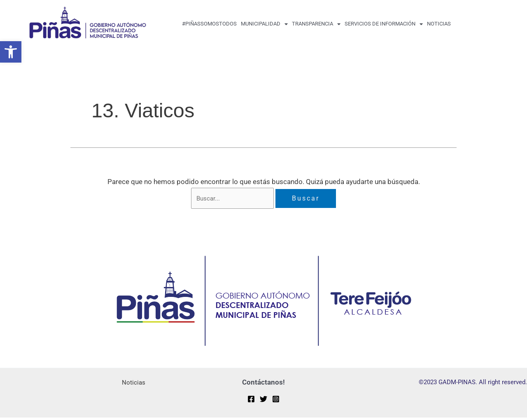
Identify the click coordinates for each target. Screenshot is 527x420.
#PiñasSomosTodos (209, 24)
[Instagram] (276, 401)
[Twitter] (263, 401)
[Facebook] (251, 401)
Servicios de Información (384, 24)
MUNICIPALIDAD (264, 24)
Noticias (439, 24)
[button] (11, 52)
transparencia (316, 24)
